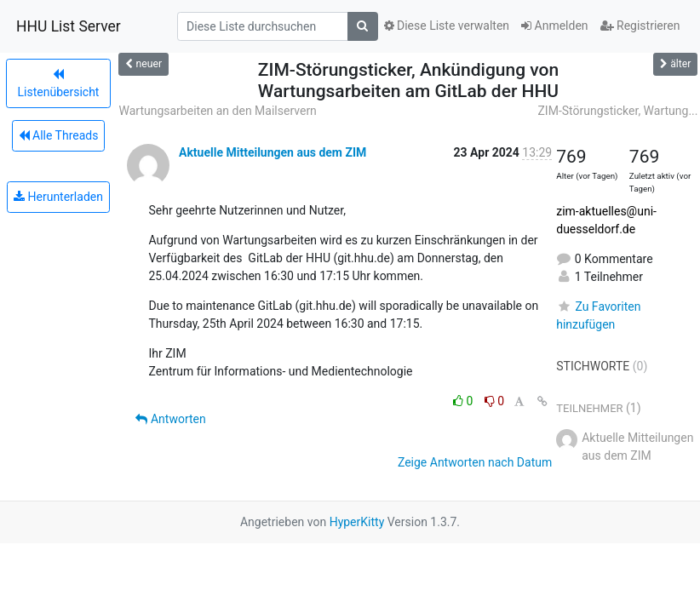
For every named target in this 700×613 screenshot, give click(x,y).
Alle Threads (59, 135)
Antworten (170, 419)
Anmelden (555, 26)
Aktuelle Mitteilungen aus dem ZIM (273, 152)
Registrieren (640, 26)
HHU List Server (69, 26)
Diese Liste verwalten (447, 26)
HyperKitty (357, 522)
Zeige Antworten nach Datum (475, 462)
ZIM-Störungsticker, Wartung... (617, 111)
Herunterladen (58, 197)
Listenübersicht (59, 83)
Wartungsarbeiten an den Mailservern (217, 111)
